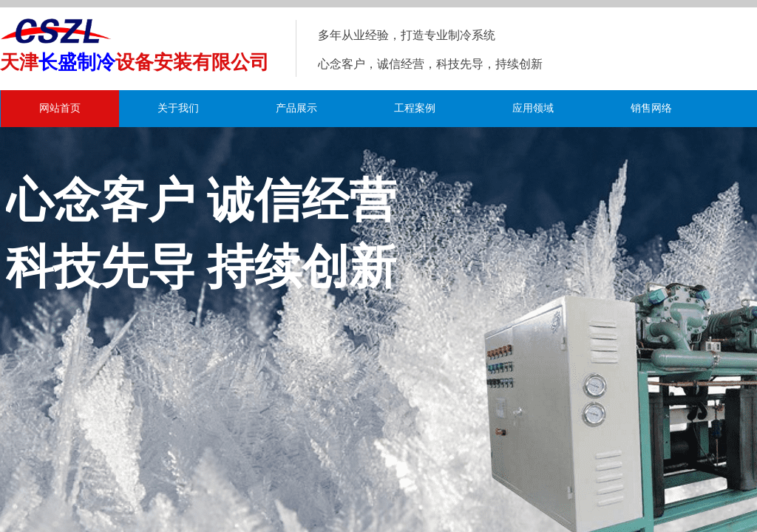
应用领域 (533, 108)
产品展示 (296, 108)
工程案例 (415, 108)
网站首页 (60, 108)
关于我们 (178, 108)
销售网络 (651, 108)
